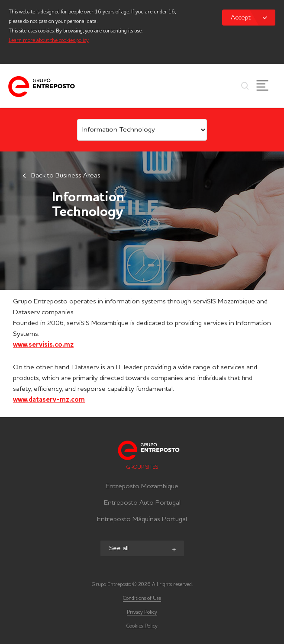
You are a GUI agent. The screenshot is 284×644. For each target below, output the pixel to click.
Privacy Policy (142, 612)
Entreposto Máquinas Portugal (142, 519)
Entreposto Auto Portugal (142, 503)
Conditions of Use (142, 599)
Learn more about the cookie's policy (49, 41)
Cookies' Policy (142, 626)
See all (143, 549)
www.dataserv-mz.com (49, 400)
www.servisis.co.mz (43, 345)
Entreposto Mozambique (142, 486)
